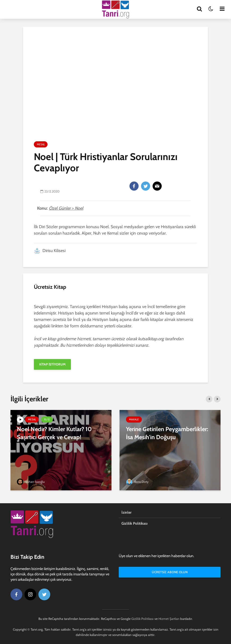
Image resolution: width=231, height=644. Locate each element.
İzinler (127, 512)
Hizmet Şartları (169, 619)
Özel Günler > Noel (66, 208)
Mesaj (41, 144)
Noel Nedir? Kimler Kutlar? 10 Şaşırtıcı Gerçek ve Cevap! (54, 433)
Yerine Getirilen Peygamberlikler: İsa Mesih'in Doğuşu (167, 433)
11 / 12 (47, 419)
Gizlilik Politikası (134, 523)
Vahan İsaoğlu (31, 482)
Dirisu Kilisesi (50, 251)
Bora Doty (137, 482)
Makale (134, 419)
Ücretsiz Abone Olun (170, 572)
